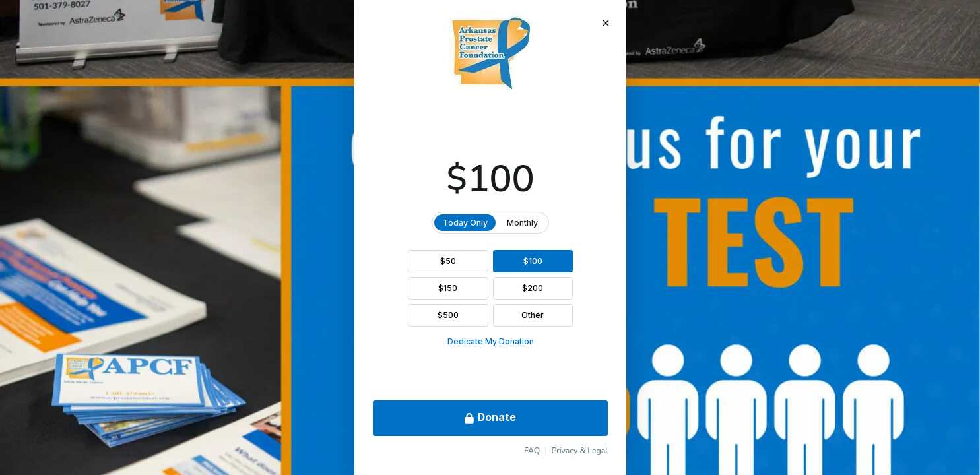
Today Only (465, 223)
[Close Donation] (605, 23)
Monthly (522, 223)
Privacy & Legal (579, 451)
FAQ (531, 451)
